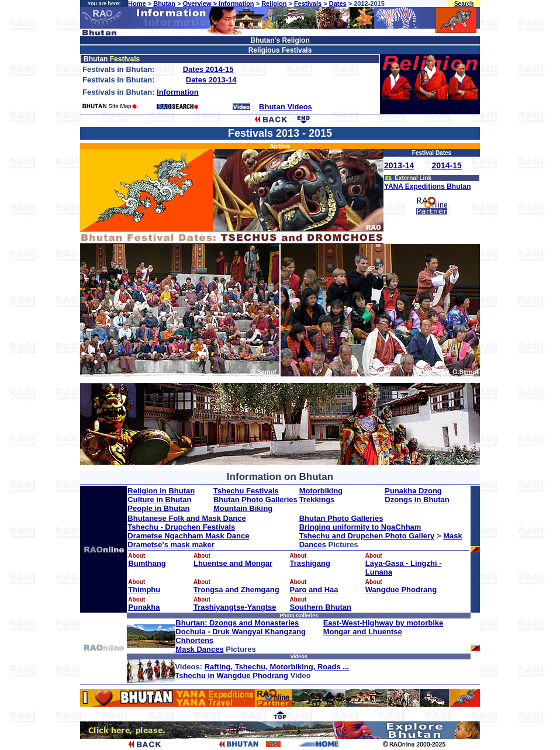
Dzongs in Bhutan (417, 500)
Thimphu (144, 590)
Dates (338, 4)
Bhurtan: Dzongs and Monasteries (237, 623)
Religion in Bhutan (161, 491)
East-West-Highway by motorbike (383, 623)
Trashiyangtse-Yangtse (235, 607)
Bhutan (164, 4)
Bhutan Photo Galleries (255, 500)
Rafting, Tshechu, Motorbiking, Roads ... (277, 667)
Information (236, 4)
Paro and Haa (314, 590)
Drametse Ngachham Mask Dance (188, 536)
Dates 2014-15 (208, 69)
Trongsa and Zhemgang (236, 590)
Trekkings (317, 500)
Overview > (201, 4)
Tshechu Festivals (246, 491)
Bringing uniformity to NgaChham (360, 527)
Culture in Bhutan (159, 500)
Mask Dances (199, 649)
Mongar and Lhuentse (363, 632)
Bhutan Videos (286, 107)
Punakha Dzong (413, 491)
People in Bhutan (158, 508)
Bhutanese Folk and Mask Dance (186, 518)
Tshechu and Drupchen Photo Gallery (367, 536)
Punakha (144, 607)
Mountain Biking (243, 508)
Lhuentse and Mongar (233, 563)
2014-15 (447, 165)
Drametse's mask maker (171, 545)
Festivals (308, 4)
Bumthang (147, 563)
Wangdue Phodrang (401, 590)
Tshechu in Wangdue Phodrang (231, 675)
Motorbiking (321, 491)
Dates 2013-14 (211, 80)
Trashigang (310, 563)
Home (137, 4)
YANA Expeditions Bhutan (427, 186)
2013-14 (399, 165)
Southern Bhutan (321, 607)
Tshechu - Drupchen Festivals (181, 527)
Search (464, 4)
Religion (274, 4)
